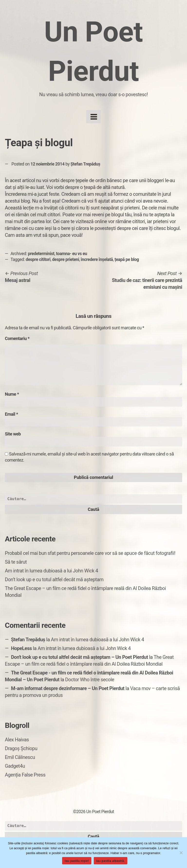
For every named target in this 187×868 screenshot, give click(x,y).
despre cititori (38, 259)
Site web (13, 434)
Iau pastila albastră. (111, 861)
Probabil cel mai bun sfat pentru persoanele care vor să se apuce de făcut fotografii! (90, 553)
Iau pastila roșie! (77, 861)
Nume (12, 394)
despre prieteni (66, 259)
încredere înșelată (97, 259)
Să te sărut (16, 562)
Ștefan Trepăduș (85, 164)
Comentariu (17, 338)
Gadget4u (15, 766)
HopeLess (21, 648)
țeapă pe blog (127, 259)
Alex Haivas (17, 740)
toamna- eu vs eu (72, 254)
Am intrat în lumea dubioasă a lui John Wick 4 (51, 571)
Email (11, 414)
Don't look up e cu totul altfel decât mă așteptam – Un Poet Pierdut (79, 657)
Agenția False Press (25, 775)
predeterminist (41, 254)
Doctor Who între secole (90, 680)
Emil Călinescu (20, 757)
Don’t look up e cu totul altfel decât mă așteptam (54, 579)
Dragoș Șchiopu (21, 748)
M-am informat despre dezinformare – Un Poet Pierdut (68, 688)
